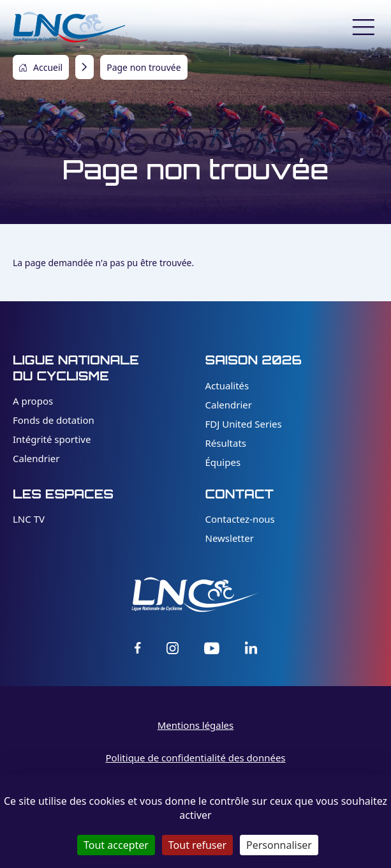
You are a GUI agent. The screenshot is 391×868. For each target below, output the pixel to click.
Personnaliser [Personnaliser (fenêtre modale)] (279, 845)
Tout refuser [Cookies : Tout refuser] (197, 845)
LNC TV (29, 519)
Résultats (226, 443)
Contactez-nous (240, 519)
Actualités (227, 385)
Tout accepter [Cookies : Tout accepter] (116, 845)
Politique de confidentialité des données (195, 758)
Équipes (223, 462)
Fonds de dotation (54, 420)
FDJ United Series (244, 424)
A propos (33, 401)
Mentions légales (196, 725)
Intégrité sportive (52, 439)
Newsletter (230, 538)
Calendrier (36, 458)
